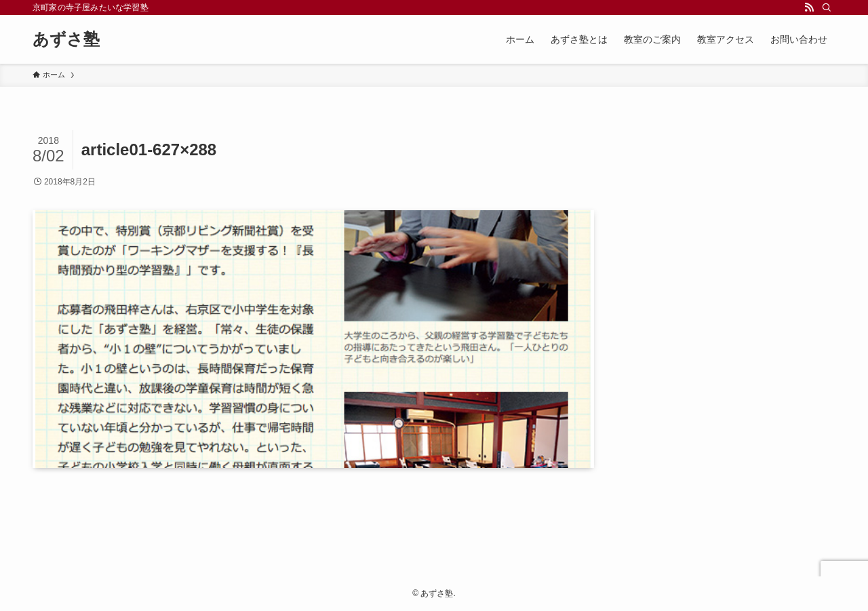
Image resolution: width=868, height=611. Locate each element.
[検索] (827, 7)
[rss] (809, 7)
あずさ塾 (66, 39)
